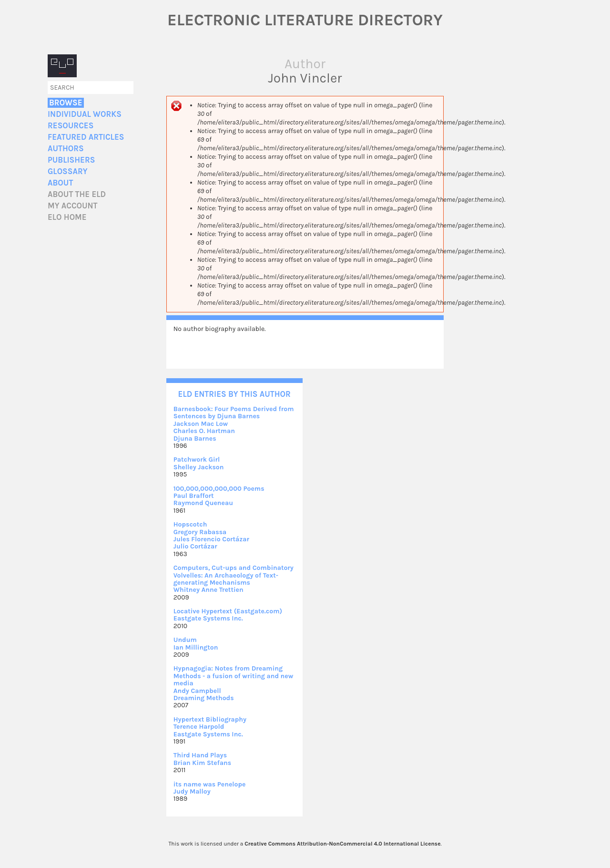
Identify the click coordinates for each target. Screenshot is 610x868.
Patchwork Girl (197, 460)
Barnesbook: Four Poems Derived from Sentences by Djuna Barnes (234, 413)
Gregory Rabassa (200, 532)
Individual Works (85, 114)
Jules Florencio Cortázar (211, 539)
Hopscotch (190, 524)
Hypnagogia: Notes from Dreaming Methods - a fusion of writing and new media (234, 676)
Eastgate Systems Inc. (208, 618)
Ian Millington (196, 647)
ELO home (67, 217)
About (60, 183)
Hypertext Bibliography (210, 719)
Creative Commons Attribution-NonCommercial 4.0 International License (342, 844)
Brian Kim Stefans (203, 763)
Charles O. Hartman (204, 431)
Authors (66, 149)
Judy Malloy (192, 791)
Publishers (71, 160)
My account (73, 206)
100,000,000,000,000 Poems (219, 489)
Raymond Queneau (203, 503)
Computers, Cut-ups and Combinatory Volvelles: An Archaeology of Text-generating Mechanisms (234, 575)
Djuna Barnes (195, 439)
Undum (185, 640)
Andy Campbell (197, 691)
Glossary (68, 171)
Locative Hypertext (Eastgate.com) (228, 611)
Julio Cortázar (195, 546)
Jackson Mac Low (201, 424)
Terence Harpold (199, 727)
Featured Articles (86, 137)
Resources (71, 126)
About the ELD (77, 194)
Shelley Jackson (199, 467)
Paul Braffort (194, 496)
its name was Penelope (210, 784)
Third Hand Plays (200, 755)
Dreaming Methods (204, 698)
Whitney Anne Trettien (208, 590)
